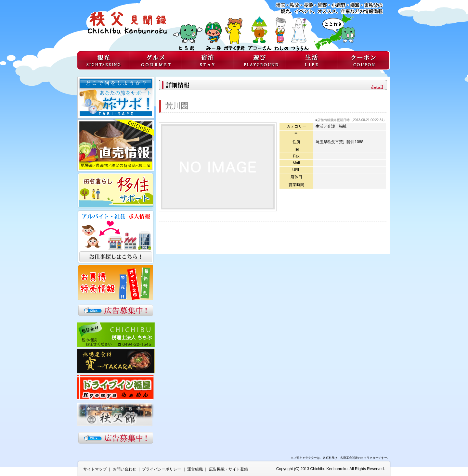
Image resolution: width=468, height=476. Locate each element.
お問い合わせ (124, 469)
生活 (311, 60)
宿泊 (207, 60)
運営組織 (195, 469)
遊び (259, 60)
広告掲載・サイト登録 (228, 469)
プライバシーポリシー (162, 469)
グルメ (155, 60)
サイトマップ (95, 469)
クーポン (364, 60)
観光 (103, 60)
